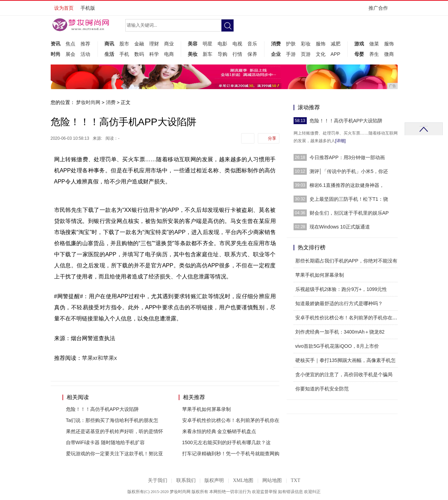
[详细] (341, 141)
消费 (276, 44)
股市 (124, 44)
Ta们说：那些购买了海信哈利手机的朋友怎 (112, 420)
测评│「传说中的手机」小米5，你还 (349, 171)
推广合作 (381, 10)
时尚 (56, 54)
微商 (389, 54)
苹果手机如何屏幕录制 (206, 409)
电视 (237, 44)
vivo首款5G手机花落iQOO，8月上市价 (337, 346)
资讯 (56, 44)
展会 (70, 54)
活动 (85, 54)
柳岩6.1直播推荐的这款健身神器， (347, 185)
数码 (139, 54)
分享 (272, 138)
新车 (208, 54)
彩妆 (306, 44)
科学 (154, 54)
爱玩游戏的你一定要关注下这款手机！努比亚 (115, 454)
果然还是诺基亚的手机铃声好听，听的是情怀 (115, 431)
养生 (374, 54)
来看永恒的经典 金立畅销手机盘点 (219, 431)
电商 (169, 54)
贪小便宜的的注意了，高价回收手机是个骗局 (344, 374)
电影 (222, 44)
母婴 (359, 54)
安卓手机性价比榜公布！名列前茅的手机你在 (231, 420)
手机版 (88, 8)
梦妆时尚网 (88, 102)
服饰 (321, 44)
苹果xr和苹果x (99, 358)
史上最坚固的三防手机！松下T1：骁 (349, 199)
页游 (306, 54)
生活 (109, 54)
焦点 (70, 44)
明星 (208, 44)
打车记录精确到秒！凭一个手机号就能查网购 (231, 454)
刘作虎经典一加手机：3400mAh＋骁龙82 (340, 332)
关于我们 (158, 480)
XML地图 (243, 480)
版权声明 (214, 480)
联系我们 (186, 480)
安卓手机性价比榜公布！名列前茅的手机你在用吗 (349, 318)
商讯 (109, 44)
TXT (295, 480)
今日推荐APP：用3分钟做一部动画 (347, 157)
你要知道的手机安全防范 (322, 389)
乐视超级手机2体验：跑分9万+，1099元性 (341, 289)
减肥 (336, 44)
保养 (252, 54)
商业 (169, 44)
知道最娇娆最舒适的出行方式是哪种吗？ (339, 303)
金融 (139, 44)
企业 (276, 54)
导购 (222, 54)
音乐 (252, 44)
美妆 (193, 54)
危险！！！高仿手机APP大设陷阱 (102, 409)
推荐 (85, 44)
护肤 (291, 44)
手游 (291, 54)
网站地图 (272, 480)
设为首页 (64, 8)
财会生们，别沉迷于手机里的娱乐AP (349, 213)
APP (336, 54)
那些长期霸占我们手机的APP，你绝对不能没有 (346, 261)
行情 (237, 54)
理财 (154, 44)
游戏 (359, 44)
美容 (193, 44)
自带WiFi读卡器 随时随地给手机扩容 (105, 442)
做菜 (374, 44)
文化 (321, 54)
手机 (124, 54)
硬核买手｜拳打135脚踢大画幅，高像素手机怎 (345, 360)
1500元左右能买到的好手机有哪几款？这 (226, 442)
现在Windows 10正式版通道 (340, 227)
